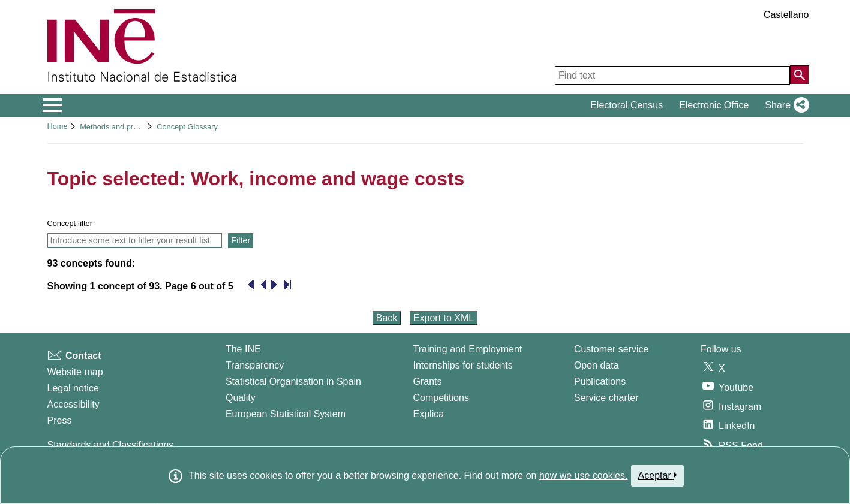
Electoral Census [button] (627, 105)
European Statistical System (286, 414)
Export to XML (444, 318)
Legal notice (73, 388)
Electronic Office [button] (714, 105)
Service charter (606, 398)
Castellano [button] (786, 15)
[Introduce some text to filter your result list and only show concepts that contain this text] (135, 240)
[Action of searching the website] (800, 75)
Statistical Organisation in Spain (293, 381)
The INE (243, 349)
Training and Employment (468, 349)
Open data (597, 365)
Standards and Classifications (111, 445)
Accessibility (73, 404)
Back (387, 318)
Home (58, 126)
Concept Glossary (187, 127)
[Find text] (672, 76)
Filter (241, 240)
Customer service (611, 349)
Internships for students (463, 365)
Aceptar (658, 475)
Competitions (441, 398)
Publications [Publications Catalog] (600, 381)
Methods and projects (116, 127)
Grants (428, 381)
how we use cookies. (584, 476)
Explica (429, 414)
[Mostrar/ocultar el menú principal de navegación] (52, 105)
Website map (75, 372)
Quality (241, 398)
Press (60, 420)
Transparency (255, 365)
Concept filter (70, 223)
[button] (784, 105)
